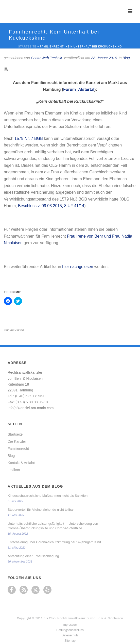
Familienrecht (18, 449)
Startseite (27, 47)
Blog (126, 58)
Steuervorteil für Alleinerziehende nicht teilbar (41, 510)
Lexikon (14, 470)
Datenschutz (70, 635)
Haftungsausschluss (70, 630)
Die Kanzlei (17, 441)
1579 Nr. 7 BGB (29, 138)
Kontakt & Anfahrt (21, 463)
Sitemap (70, 641)
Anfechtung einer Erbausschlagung (33, 556)
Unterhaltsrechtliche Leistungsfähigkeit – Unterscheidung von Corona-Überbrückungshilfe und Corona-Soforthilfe (53, 526)
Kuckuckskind (14, 330)
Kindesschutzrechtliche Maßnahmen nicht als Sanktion (48, 496)
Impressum (70, 625)
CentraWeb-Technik (47, 58)
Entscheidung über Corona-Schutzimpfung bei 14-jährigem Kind (54, 542)
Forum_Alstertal (79, 89)
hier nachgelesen (78, 267)
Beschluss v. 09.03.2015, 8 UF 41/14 (51, 206)
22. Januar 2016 (104, 58)
